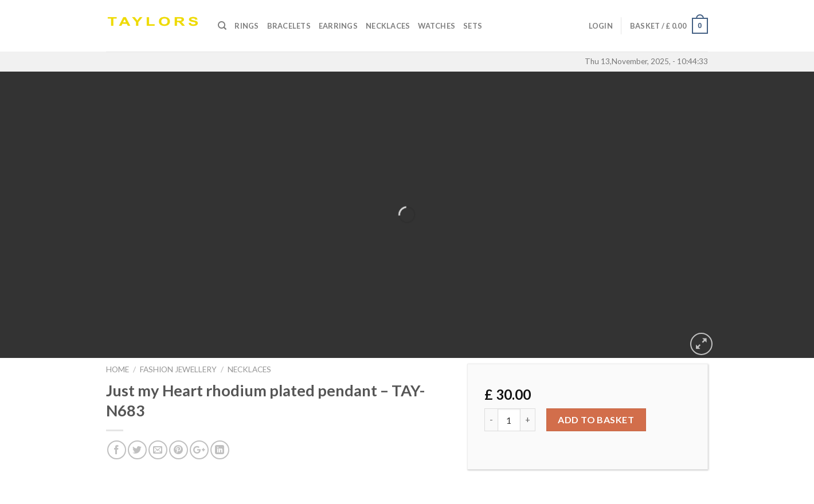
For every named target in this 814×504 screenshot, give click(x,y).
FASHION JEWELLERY (178, 369)
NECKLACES (249, 369)
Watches (437, 26)
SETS (473, 26)
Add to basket (596, 420)
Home (118, 369)
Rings (246, 26)
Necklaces (388, 26)
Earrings (338, 26)
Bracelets (289, 26)
